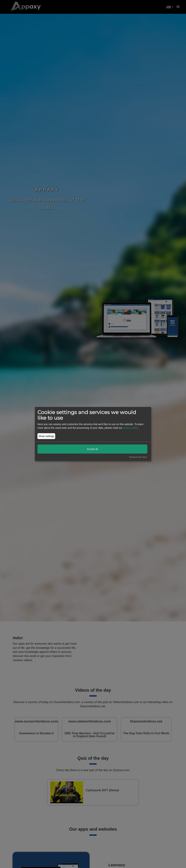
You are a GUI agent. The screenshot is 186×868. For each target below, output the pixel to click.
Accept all (92, 449)
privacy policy (131, 428)
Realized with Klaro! (138, 457)
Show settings (46, 436)
